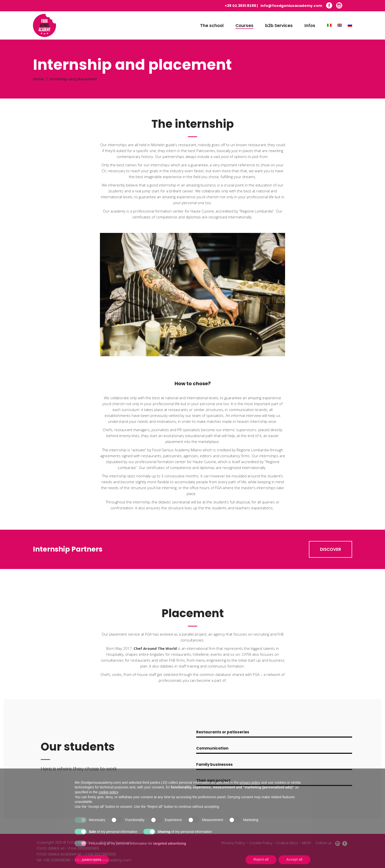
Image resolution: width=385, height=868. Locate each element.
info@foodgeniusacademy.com (291, 6)
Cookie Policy (261, 843)
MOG (306, 843)
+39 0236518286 (57, 860)
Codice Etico (287, 843)
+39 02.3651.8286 (240, 6)
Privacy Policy (233, 843)
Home (38, 79)
